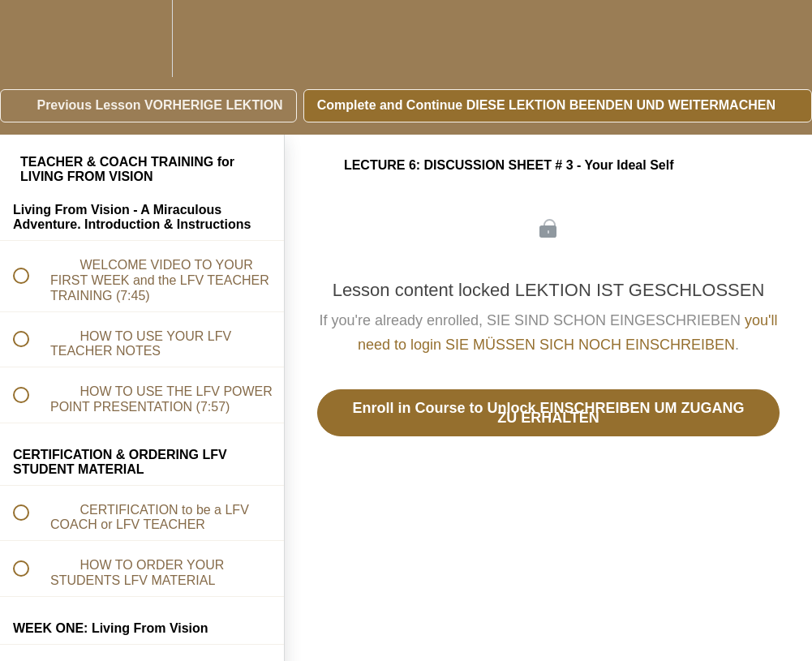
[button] (30, 39)
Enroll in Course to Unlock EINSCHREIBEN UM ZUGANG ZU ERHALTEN (548, 413)
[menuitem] (142, 39)
